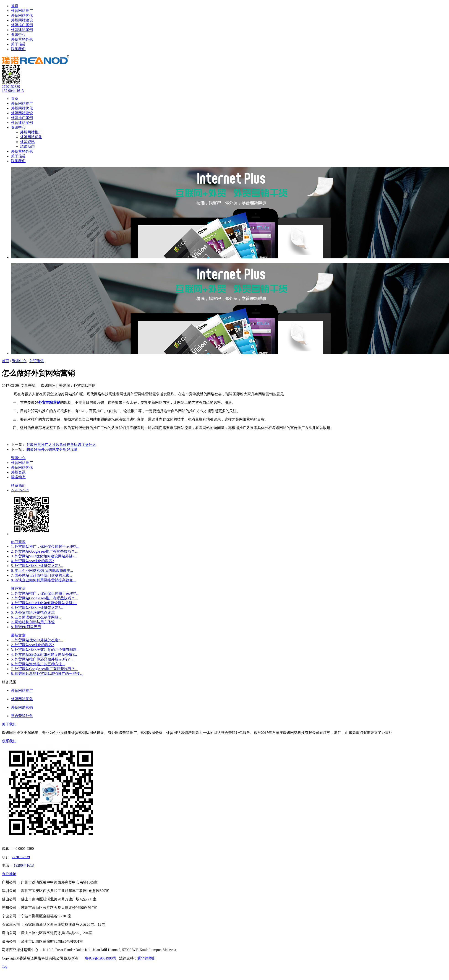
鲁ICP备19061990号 (101, 958)
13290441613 (24, 865)
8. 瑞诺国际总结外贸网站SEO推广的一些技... (47, 674)
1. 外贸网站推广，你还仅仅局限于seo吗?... (45, 547)
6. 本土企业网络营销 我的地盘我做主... (42, 571)
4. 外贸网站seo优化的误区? (32, 561)
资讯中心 (18, 35)
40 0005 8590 (24, 849)
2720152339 (11, 87)
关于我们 (9, 724)
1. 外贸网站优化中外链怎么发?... (37, 640)
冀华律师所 (146, 958)
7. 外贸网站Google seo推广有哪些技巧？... (44, 669)
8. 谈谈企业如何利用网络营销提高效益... (43, 580)
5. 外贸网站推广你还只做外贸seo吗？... (42, 659)
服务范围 (9, 682)
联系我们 (18, 49)
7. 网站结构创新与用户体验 (33, 622)
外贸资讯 (27, 142)
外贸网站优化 (22, 15)
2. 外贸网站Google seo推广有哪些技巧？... (44, 551)
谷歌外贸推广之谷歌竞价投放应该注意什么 (61, 445)
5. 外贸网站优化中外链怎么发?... (37, 566)
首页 (15, 6)
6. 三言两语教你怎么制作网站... (36, 617)
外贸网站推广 (22, 11)
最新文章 (18, 635)
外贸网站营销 (49, 402)
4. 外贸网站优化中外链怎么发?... (37, 608)
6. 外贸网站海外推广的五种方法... (38, 664)
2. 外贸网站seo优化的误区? (32, 645)
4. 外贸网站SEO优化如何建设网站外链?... (44, 654)
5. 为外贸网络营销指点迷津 (33, 612)
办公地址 (9, 874)
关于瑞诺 (18, 44)
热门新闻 (18, 542)
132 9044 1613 (13, 91)
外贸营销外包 (22, 39)
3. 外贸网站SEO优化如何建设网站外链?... (44, 556)
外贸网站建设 (22, 20)
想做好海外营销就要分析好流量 (52, 449)
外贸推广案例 (22, 25)
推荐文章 (18, 589)
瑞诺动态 (27, 147)
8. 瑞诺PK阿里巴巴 (26, 627)
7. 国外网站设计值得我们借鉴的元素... (42, 575)
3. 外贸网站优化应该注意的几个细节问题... (45, 650)
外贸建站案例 (22, 30)
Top (5, 966)
